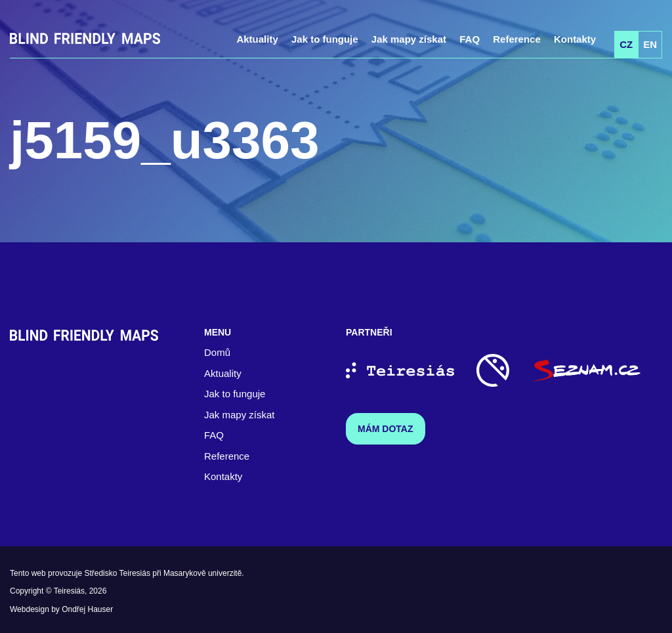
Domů (217, 352)
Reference (517, 39)
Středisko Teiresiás (117, 573)
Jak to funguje (325, 39)
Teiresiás (69, 591)
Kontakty (575, 39)
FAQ (470, 39)
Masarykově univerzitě (202, 573)
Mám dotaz (386, 429)
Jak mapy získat (409, 39)
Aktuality (257, 39)
